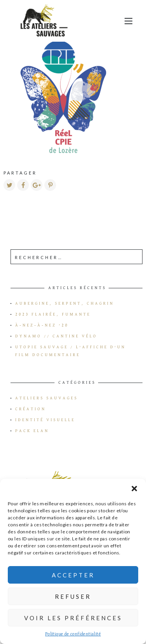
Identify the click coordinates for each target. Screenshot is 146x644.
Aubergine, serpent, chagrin (65, 303)
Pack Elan (32, 431)
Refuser (73, 596)
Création (31, 409)
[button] (134, 489)
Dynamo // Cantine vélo (56, 336)
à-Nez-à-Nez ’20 (42, 325)
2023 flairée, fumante (53, 314)
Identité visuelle (45, 420)
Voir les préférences (73, 618)
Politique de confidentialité (73, 634)
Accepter (73, 575)
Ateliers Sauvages (47, 398)
